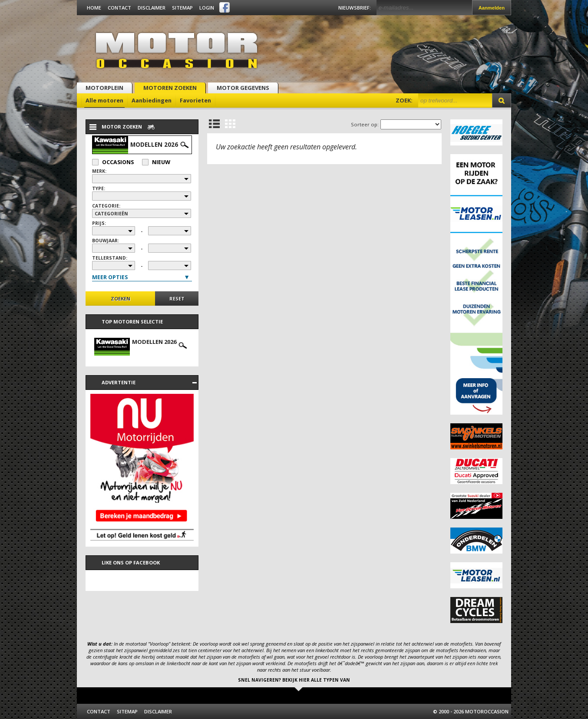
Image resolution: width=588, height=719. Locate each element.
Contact (119, 8)
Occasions (113, 162)
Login (207, 8)
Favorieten (195, 100)
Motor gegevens (243, 88)
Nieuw (156, 162)
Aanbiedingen (152, 100)
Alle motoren (104, 100)
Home (94, 8)
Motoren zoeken (170, 88)
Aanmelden (492, 8)
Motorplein (104, 88)
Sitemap (182, 8)
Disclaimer (152, 8)
